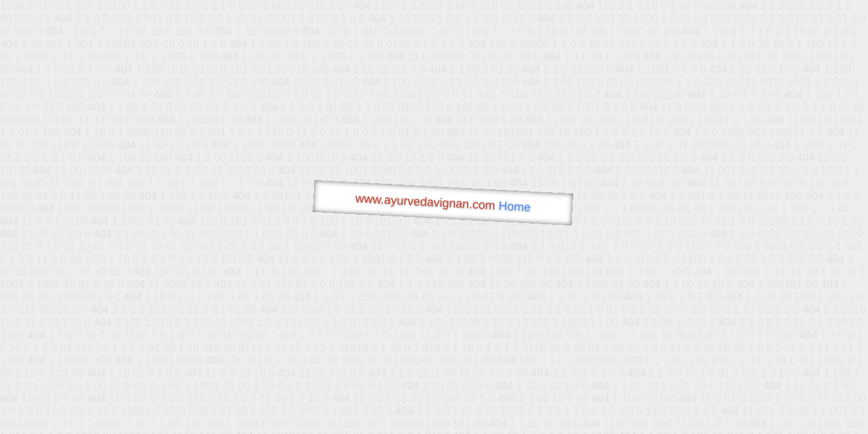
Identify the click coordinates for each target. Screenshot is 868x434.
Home (515, 206)
